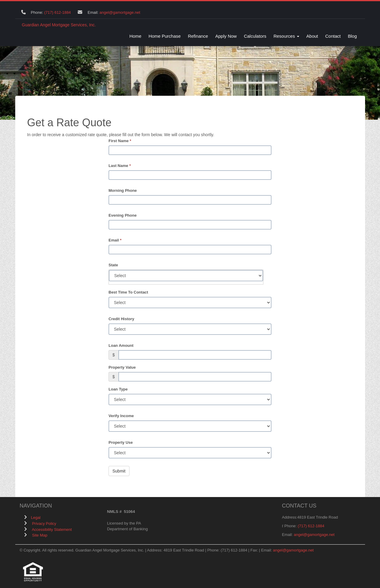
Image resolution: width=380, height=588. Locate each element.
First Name (120, 141)
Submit (119, 471)
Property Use (121, 442)
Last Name (120, 166)
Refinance (198, 36)
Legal (36, 518)
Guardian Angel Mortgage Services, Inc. (59, 25)
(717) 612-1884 (58, 12)
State (113, 265)
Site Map (40, 535)
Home (135, 36)
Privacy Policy (44, 524)
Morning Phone (123, 190)
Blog (352, 36)
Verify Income (121, 416)
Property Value (122, 367)
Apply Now (226, 36)
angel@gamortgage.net (120, 12)
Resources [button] (286, 36)
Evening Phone (123, 215)
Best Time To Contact (128, 292)
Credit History (121, 319)
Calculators (255, 36)
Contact (333, 36)
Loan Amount (121, 345)
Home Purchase (165, 36)
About (312, 36)
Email (115, 240)
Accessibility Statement (52, 529)
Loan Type (118, 389)
